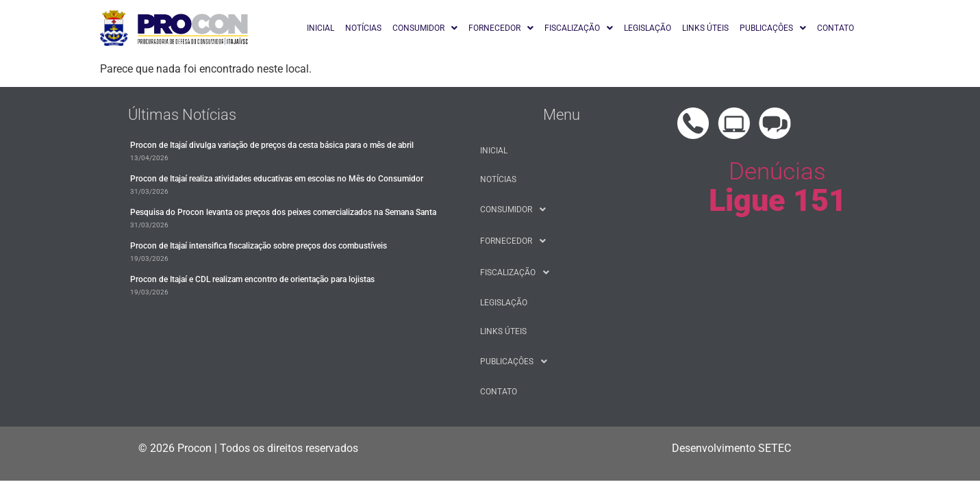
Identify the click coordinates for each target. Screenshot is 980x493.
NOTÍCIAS (363, 28)
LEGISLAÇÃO (648, 28)
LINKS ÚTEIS (705, 28)
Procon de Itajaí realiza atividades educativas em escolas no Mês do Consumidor (277, 179)
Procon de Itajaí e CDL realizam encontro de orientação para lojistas (252, 279)
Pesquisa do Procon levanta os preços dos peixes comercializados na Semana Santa (283, 212)
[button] (425, 28)
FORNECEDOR (501, 28)
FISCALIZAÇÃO (579, 28)
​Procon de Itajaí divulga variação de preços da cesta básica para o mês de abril (272, 145)
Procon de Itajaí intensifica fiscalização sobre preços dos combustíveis (259, 246)
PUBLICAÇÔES (773, 28)
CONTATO (835, 28)
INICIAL (321, 28)
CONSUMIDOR (425, 28)
